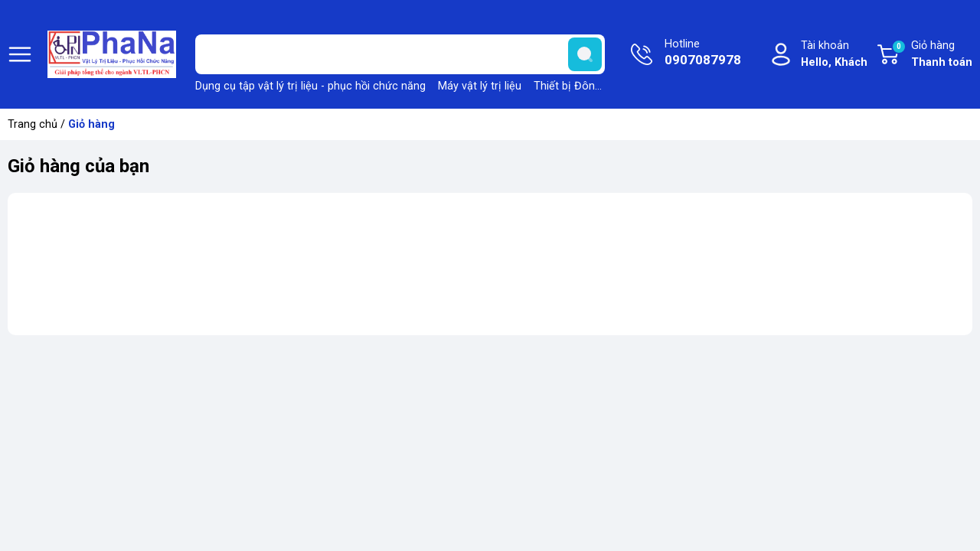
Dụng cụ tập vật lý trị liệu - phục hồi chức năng (310, 86)
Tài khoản (834, 55)
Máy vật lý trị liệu (480, 86)
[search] (585, 54)
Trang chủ (33, 124)
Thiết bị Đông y (572, 86)
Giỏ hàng (932, 55)
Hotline (703, 54)
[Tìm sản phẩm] (400, 54)
